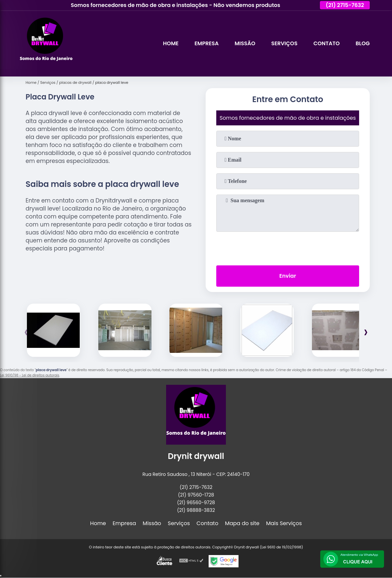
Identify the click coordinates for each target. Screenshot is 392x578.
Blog (363, 43)
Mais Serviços (284, 523)
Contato (326, 43)
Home (171, 43)
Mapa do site (242, 523)
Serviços (284, 43)
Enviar (288, 276)
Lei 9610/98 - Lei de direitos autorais (30, 375)
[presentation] (288, 247)
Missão (245, 43)
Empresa (207, 43)
